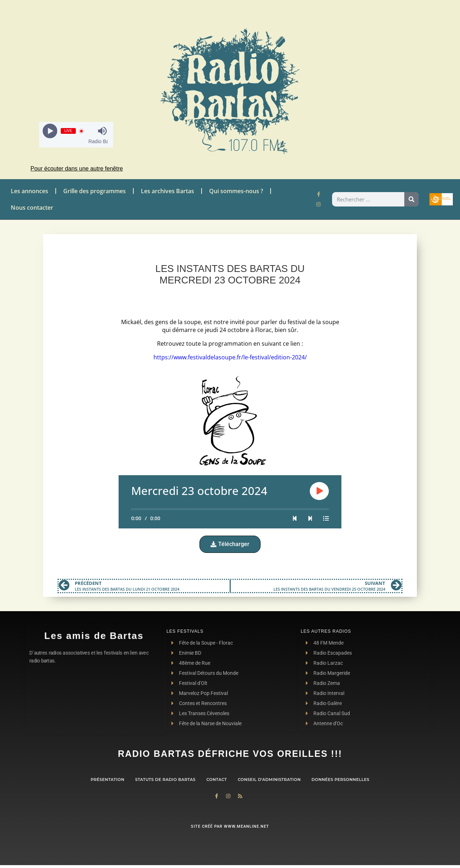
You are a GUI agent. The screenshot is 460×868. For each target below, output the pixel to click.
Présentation (107, 780)
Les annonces (29, 191)
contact (217, 780)
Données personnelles (341, 780)
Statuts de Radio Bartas (165, 780)
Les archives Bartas (167, 191)
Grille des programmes (95, 191)
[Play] (50, 131)
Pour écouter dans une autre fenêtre (77, 169)
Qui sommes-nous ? (236, 191)
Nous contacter (32, 208)
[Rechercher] (411, 199)
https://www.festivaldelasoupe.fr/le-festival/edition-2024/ (230, 357)
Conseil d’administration (269, 780)
